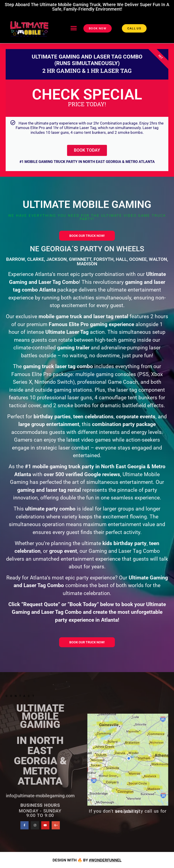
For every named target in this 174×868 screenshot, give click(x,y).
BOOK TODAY (87, 150)
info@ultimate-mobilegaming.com (40, 795)
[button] (74, 28)
